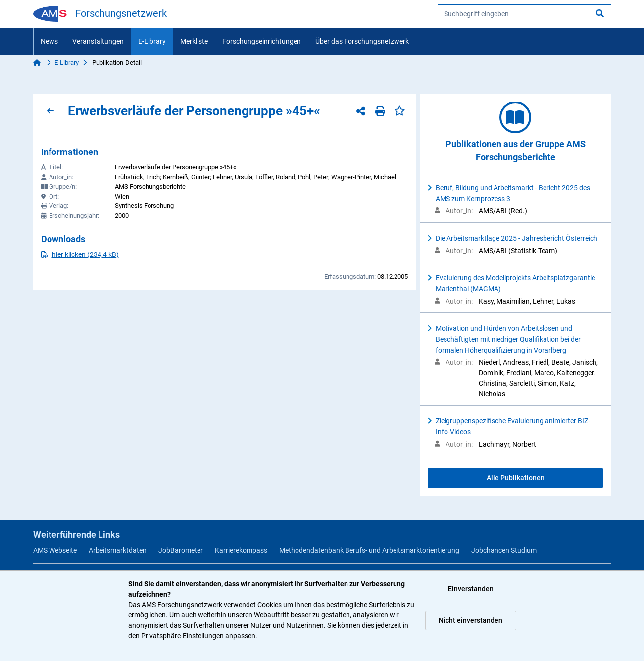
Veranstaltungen (98, 41)
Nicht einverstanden (471, 620)
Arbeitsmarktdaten (118, 550)
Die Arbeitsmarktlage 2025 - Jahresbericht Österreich (517, 238)
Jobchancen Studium (504, 550)
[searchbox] (524, 14)
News (49, 41)
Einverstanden (471, 589)
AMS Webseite (55, 550)
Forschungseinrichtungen (262, 41)
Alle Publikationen (516, 478)
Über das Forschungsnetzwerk (362, 41)
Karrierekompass (241, 550)
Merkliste (194, 41)
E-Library (152, 41)
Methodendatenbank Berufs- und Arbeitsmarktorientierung (369, 550)
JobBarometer (181, 550)
